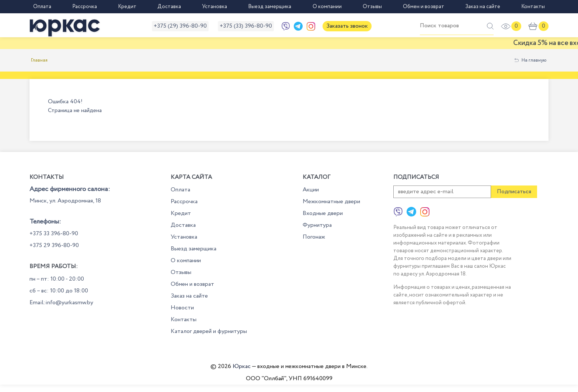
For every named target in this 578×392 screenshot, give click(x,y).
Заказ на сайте (483, 7)
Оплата (42, 7)
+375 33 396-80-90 (54, 234)
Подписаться (514, 192)
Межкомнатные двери (331, 202)
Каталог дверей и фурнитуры (209, 331)
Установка (215, 7)
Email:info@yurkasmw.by (61, 303)
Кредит (127, 7)
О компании (327, 7)
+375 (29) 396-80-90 (180, 26)
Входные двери (323, 213)
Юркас (242, 366)
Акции (311, 190)
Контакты (533, 7)
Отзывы (372, 7)
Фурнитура (317, 225)
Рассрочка (85, 7)
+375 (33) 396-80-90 (246, 26)
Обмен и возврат (424, 7)
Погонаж (314, 237)
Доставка (169, 7)
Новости (182, 308)
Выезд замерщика (270, 7)
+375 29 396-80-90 (54, 245)
